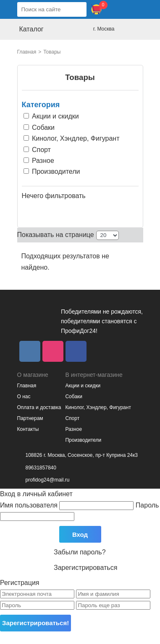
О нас (24, 397)
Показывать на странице (56, 235)
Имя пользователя (68, 505)
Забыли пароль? (80, 552)
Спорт (72, 418)
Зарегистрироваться (85, 568)
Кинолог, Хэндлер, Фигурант (98, 407)
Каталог (31, 29)
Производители (83, 440)
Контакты (28, 429)
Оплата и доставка (39, 407)
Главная (27, 52)
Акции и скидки (83, 386)
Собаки (74, 397)
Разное (73, 429)
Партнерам (30, 418)
